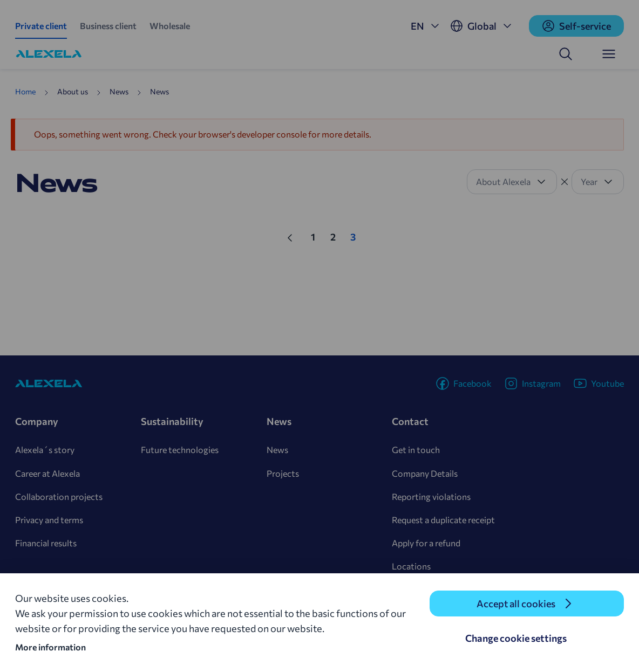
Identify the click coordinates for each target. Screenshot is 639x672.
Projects (283, 473)
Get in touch (416, 450)
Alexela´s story (45, 450)
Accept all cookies (516, 604)
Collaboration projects (59, 496)
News (277, 450)
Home (25, 91)
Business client (108, 26)
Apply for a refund (426, 543)
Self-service (576, 26)
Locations (411, 566)
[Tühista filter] (565, 182)
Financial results (46, 543)
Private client (41, 26)
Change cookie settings (516, 638)
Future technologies (180, 450)
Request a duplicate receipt (443, 520)
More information (50, 647)
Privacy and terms (49, 520)
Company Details (425, 473)
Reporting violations (431, 496)
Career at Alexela (47, 473)
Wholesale (170, 26)
